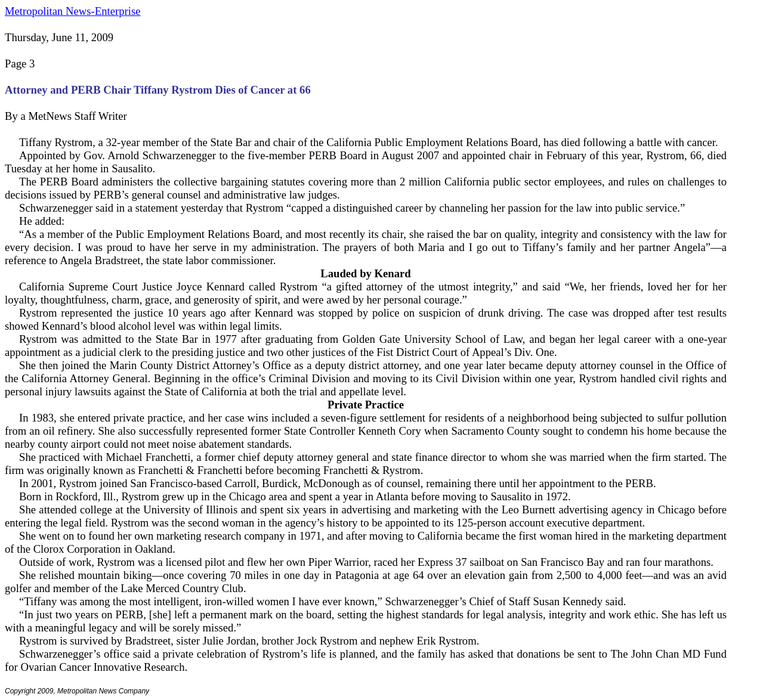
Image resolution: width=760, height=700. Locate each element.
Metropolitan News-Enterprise (72, 11)
